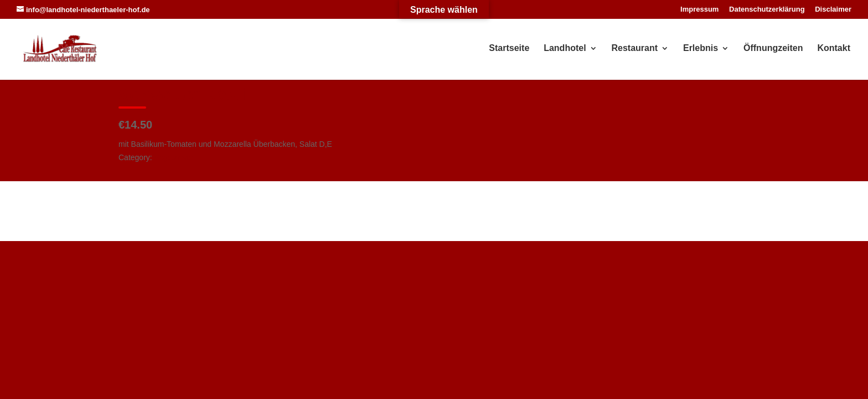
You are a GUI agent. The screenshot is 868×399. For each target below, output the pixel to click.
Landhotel (565, 48)
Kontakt (834, 48)
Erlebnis (701, 48)
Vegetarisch (175, 157)
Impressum (699, 9)
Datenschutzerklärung (767, 9)
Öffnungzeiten (773, 48)
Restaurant (635, 48)
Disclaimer (833, 9)
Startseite (509, 48)
